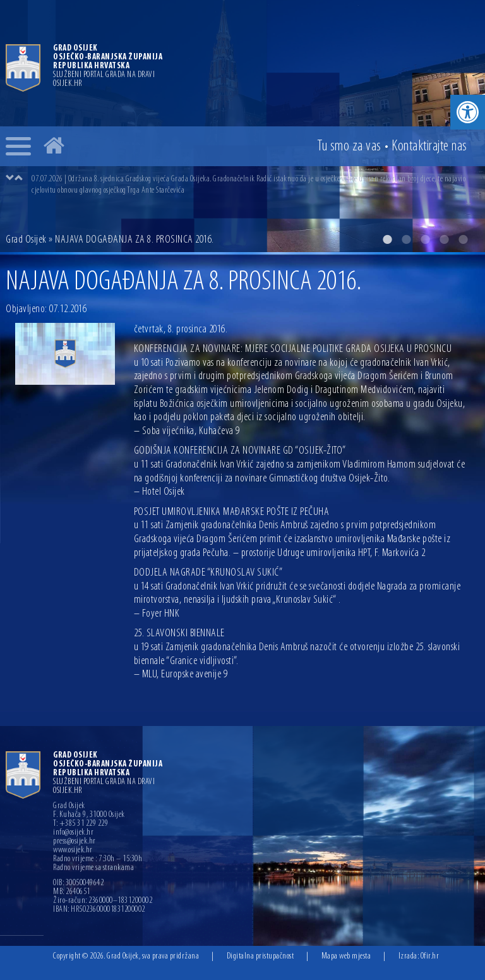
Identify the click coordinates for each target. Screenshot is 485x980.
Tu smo (349, 147)
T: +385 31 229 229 (81, 824)
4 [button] (444, 239)
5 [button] (463, 239)
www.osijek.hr (73, 850)
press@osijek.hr (75, 842)
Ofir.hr (430, 956)
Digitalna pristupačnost (260, 956)
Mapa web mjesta (346, 956)
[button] (468, 112)
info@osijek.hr (73, 833)
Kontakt (429, 147)
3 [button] (425, 239)
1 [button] (387, 239)
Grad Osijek (26, 240)
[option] (255, 185)
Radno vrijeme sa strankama (93, 868)
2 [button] (406, 239)
